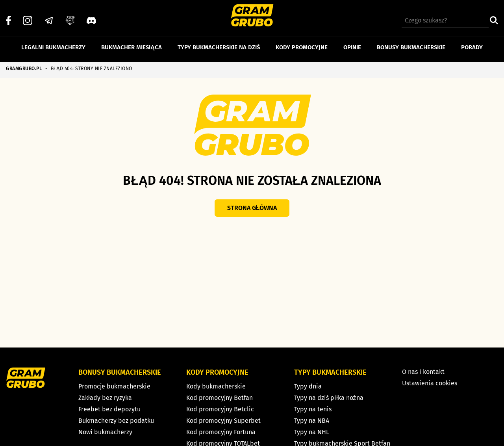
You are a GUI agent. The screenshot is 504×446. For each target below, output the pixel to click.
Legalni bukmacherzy (53, 43)
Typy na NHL (312, 432)
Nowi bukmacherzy (105, 432)
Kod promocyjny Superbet (223, 421)
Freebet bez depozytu (109, 409)
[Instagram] (28, 16)
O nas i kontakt (423, 372)
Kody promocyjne (302, 43)
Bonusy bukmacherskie (411, 43)
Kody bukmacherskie (216, 386)
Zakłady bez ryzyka (105, 398)
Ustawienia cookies (430, 383)
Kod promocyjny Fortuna (221, 432)
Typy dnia (308, 386)
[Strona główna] (252, 16)
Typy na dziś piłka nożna (329, 398)
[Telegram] (49, 16)
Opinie (352, 43)
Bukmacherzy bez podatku (116, 421)
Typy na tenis (313, 409)
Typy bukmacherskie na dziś (219, 43)
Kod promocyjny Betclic (220, 409)
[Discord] (91, 16)
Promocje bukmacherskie (114, 386)
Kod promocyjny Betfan (220, 398)
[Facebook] (8, 16)
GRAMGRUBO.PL (24, 69)
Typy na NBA (312, 421)
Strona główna (252, 208)
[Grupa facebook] (70, 16)
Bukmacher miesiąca (132, 43)
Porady (472, 43)
